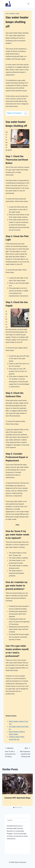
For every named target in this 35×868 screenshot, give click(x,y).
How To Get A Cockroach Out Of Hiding (10, 752)
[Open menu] (28, 4)
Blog (7, 14)
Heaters (12, 14)
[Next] (30, 790)
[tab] (14, 808)
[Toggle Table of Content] (25, 113)
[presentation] (17, 784)
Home (18, 14)
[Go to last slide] (5, 790)
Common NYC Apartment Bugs (17, 798)
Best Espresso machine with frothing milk (25, 752)
